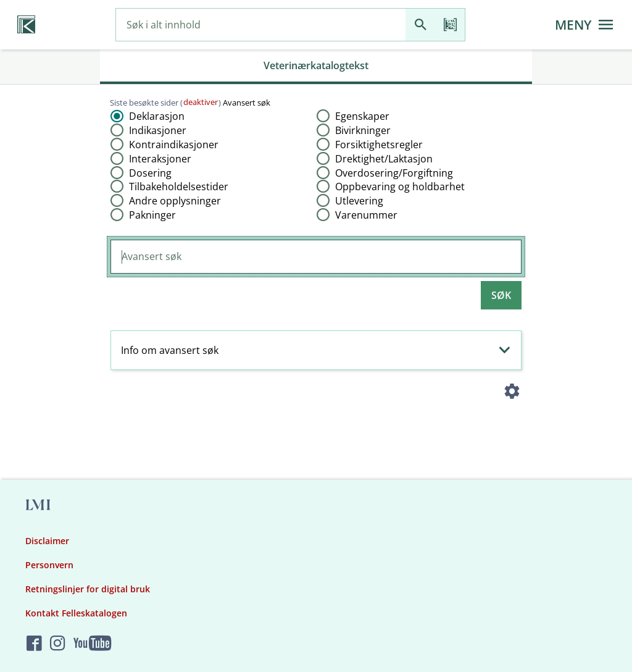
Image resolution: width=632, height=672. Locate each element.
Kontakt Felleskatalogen (76, 613)
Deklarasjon (157, 116)
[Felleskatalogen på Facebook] (34, 644)
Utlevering (359, 201)
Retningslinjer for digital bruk (88, 589)
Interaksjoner (160, 159)
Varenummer (366, 215)
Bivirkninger (363, 130)
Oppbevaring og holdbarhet (400, 187)
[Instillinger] (512, 393)
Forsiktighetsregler (379, 145)
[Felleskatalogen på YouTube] (92, 644)
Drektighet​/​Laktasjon (384, 159)
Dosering (150, 173)
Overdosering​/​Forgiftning (394, 173)
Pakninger (152, 215)
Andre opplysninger (175, 201)
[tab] (316, 67)
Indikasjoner (158, 130)
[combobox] (261, 25)
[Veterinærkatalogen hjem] (26, 25)
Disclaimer (47, 541)
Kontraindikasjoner (174, 145)
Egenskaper (362, 116)
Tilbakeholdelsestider (179, 187)
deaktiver (201, 102)
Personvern (49, 565)
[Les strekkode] (450, 25)
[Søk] (420, 25)
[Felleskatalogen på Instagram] (58, 644)
